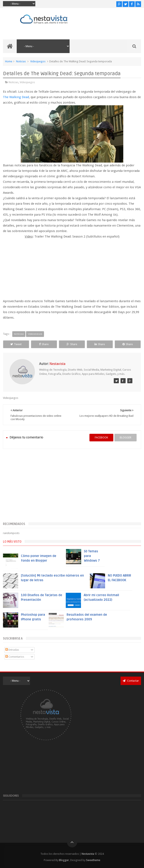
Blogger (64, 860)
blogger (125, 437)
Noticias (21, 61)
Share (44, 344)
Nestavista (88, 854)
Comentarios (15, 657)
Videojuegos (38, 61)
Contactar (131, 681)
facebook (101, 437)
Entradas (12, 650)
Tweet (16, 344)
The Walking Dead (16, 97)
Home (9, 61)
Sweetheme (93, 860)
